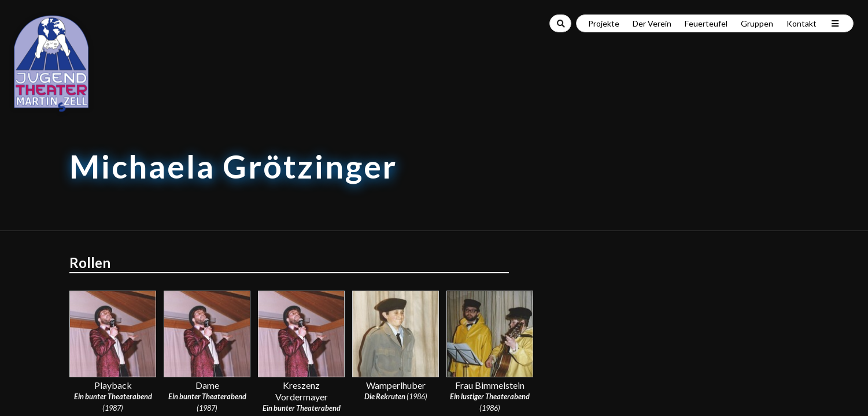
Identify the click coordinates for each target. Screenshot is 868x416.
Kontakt (801, 23)
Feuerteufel (706, 23)
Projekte (604, 23)
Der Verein (652, 23)
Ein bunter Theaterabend (113, 396)
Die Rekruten (385, 396)
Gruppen (757, 23)
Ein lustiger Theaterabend (490, 396)
